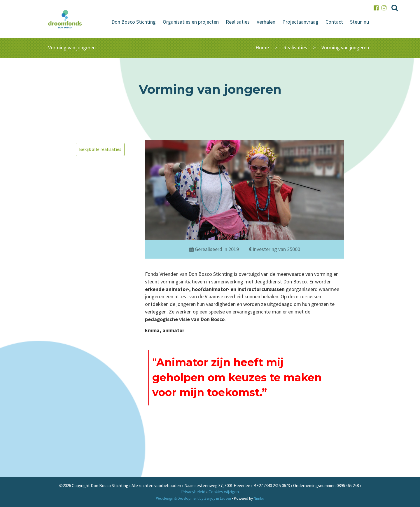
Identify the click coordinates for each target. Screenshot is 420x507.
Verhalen (266, 22)
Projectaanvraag (300, 22)
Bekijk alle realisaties (100, 149)
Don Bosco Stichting (134, 22)
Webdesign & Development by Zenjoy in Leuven (194, 498)
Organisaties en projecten (191, 22)
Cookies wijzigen (224, 492)
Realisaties (238, 22)
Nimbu (259, 498)
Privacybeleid (193, 492)
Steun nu (359, 22)
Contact (334, 22)
